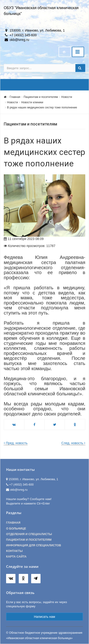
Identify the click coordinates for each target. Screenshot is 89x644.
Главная (15, 97)
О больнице (16, 529)
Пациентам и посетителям (41, 97)
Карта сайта (16, 557)
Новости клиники (32, 102)
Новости (67, 97)
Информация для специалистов (34, 545)
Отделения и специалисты (29, 534)
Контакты (14, 551)
